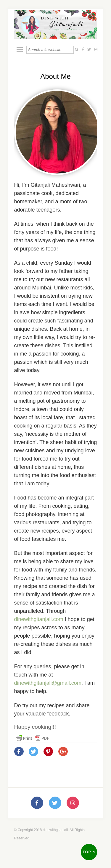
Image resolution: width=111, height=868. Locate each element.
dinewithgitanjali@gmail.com (48, 683)
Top (89, 852)
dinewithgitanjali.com (40, 619)
